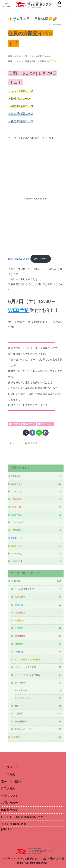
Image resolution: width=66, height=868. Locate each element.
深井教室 (29, 424)
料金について (10, 796)
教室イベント (45, 424)
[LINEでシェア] (39, 433)
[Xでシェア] (26, 433)
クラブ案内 (8, 788)
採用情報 (7, 829)
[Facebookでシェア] (32, 433)
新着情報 (15, 424)
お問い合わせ (10, 803)
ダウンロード (41, 259)
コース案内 (8, 774)
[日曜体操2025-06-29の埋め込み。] (36, 199)
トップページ (10, 767)
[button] (45, 433)
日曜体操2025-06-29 (18, 259)
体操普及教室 (10, 810)
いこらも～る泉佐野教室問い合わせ (24, 817)
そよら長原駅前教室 (14, 824)
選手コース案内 (11, 781)
